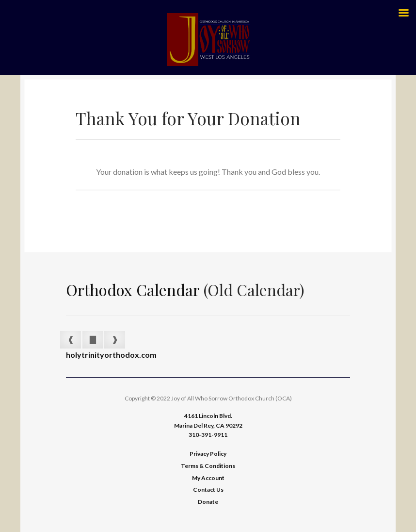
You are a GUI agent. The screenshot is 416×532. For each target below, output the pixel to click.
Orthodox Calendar (133, 290)
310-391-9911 (208, 435)
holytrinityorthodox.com (111, 355)
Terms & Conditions (208, 466)
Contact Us (208, 490)
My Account (208, 478)
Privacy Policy (208, 454)
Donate (208, 502)
